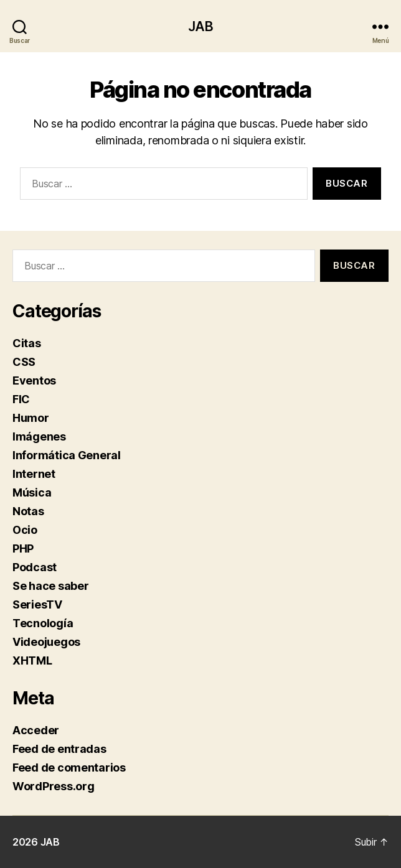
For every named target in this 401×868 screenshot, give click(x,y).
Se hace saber (51, 586)
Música (32, 492)
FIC (21, 399)
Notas (28, 511)
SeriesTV (37, 604)
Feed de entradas (59, 749)
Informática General (67, 455)
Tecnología (43, 623)
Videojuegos (46, 642)
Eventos (34, 380)
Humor (31, 418)
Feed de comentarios (69, 768)
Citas (27, 343)
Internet (34, 474)
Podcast (35, 567)
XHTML (32, 660)
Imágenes (39, 436)
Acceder (36, 730)
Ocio (25, 530)
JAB (200, 26)
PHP (23, 548)
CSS (24, 362)
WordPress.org (54, 786)
